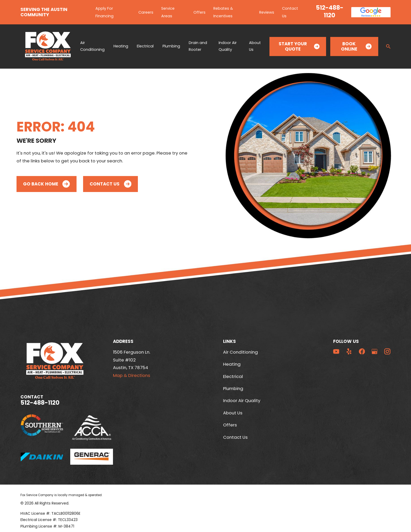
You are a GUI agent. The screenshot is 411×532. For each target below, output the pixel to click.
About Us (233, 413)
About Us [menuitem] (255, 46)
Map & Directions (132, 375)
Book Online (356, 46)
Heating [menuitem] (121, 46)
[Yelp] (349, 351)
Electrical (233, 376)
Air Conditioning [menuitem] (92, 46)
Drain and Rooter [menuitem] (198, 46)
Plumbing (233, 388)
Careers (146, 12)
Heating (232, 364)
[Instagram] (387, 351)
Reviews (267, 12)
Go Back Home (47, 184)
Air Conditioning (240, 352)
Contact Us (110, 184)
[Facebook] (362, 351)
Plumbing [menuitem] (171, 46)
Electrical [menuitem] (145, 46)
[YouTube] (336, 351)
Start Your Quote (299, 46)
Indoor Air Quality (242, 401)
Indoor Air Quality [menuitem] (228, 46)
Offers (199, 12)
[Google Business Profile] (374, 351)
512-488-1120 (330, 12)
